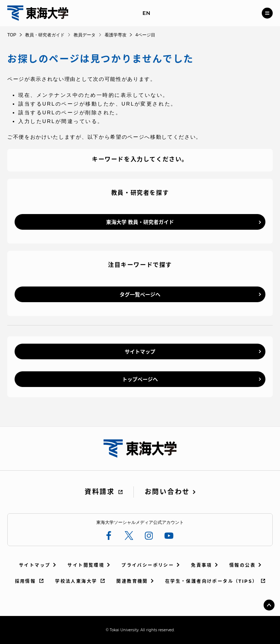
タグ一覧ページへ (140, 295)
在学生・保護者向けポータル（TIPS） (211, 581)
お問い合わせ (167, 492)
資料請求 (100, 492)
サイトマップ (140, 352)
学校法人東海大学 (76, 581)
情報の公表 (242, 565)
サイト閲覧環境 (86, 565)
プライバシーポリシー (148, 565)
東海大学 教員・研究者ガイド (140, 222)
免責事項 (202, 565)
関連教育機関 (132, 581)
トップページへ (140, 379)
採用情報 (26, 581)
